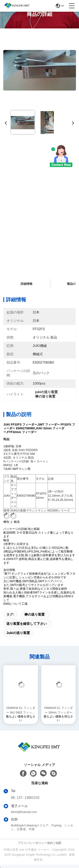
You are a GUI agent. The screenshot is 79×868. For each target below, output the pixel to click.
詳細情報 (27, 284)
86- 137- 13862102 (25, 798)
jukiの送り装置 (18, 633)
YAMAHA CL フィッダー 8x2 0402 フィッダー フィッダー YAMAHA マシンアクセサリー (21, 710)
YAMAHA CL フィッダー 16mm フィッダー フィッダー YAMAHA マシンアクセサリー (58, 710)
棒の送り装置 (35, 614)
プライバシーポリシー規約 (35, 843)
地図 (58, 843)
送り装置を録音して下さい (27, 624)
